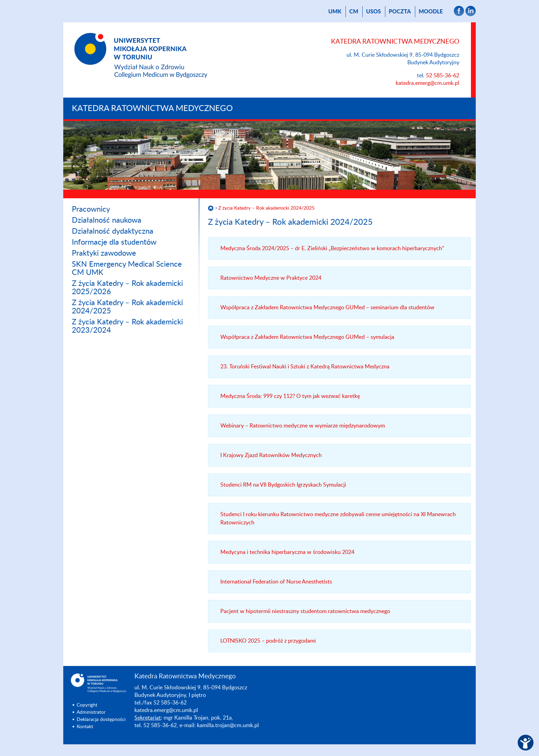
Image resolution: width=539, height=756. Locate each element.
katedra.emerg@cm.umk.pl (427, 83)
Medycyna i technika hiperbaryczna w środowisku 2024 (287, 552)
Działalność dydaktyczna (113, 231)
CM (354, 12)
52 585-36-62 (443, 76)
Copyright (87, 705)
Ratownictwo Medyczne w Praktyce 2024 (271, 278)
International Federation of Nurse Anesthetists (276, 582)
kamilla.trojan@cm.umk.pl (228, 725)
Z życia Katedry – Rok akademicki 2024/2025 (266, 208)
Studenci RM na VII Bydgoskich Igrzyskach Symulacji (283, 485)
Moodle (431, 12)
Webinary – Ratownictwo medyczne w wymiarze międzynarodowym (303, 426)
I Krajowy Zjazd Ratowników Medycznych (271, 455)
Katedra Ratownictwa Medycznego (152, 109)
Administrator (91, 712)
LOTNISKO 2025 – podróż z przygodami (268, 641)
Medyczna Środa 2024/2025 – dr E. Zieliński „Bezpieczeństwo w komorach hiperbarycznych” (332, 248)
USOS (373, 12)
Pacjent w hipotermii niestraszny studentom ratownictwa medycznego (305, 611)
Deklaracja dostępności (101, 720)
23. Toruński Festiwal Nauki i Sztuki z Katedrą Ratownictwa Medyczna (305, 367)
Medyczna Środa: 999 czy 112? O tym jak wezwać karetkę (290, 396)
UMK (335, 12)
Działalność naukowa (107, 220)
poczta (400, 12)
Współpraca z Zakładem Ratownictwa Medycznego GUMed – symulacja (307, 337)
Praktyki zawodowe (104, 253)
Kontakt (85, 727)
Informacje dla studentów (114, 242)
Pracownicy (91, 209)
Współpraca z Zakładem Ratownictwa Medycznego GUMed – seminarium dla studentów (327, 308)
